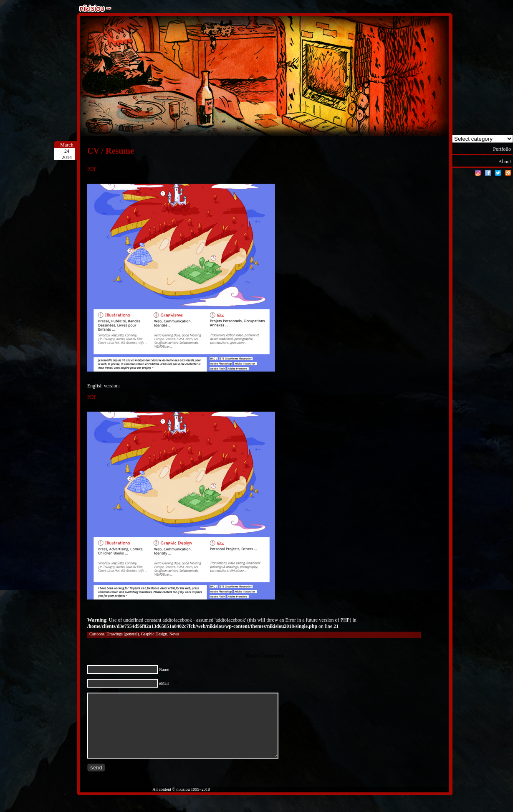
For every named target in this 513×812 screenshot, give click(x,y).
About (505, 162)
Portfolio (502, 149)
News (174, 634)
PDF (92, 169)
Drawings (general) (123, 634)
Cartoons (97, 634)
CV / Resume (111, 151)
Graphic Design (154, 634)
